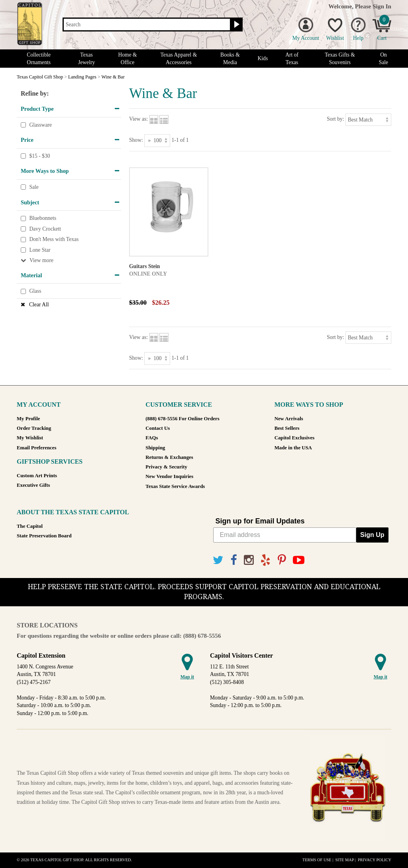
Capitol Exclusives (295, 438)
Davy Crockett (45, 229)
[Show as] (157, 140)
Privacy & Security (166, 467)
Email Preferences (36, 448)
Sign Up (372, 535)
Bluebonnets (43, 218)
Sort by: (335, 119)
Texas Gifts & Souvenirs (340, 59)
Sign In (382, 6)
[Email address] (285, 535)
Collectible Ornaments (39, 59)
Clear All (39, 305)
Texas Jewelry (86, 59)
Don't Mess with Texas (54, 240)
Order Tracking (34, 428)
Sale (34, 187)
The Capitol (30, 526)
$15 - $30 (39, 156)
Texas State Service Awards (175, 486)
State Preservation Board (44, 536)
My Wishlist (30, 438)
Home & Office (127, 59)
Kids (263, 58)
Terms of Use (317, 860)
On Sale (383, 59)
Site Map (344, 860)
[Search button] (236, 25)
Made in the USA (293, 448)
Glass (35, 291)
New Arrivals (289, 419)
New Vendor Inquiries (169, 476)
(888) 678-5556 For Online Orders (182, 419)
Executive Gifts (33, 485)
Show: (136, 140)
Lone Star (40, 250)
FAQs (152, 438)
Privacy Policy (375, 860)
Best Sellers (287, 428)
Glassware (40, 125)
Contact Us (158, 428)
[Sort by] (368, 120)
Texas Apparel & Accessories (178, 59)
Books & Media (230, 59)
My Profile (28, 419)
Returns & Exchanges (169, 457)
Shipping (155, 448)
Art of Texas (292, 59)
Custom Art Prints (37, 476)
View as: (138, 119)
